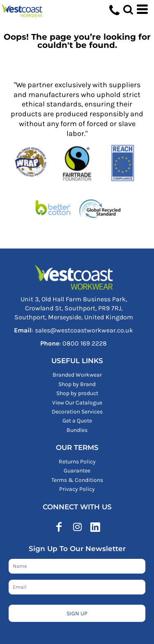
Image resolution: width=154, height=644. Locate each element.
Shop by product (77, 393)
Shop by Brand (77, 384)
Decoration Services (77, 412)
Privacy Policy (77, 489)
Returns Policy (77, 462)
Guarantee (77, 471)
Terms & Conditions (77, 480)
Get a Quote (77, 421)
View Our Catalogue (77, 403)
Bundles (77, 430)
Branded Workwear (77, 375)
